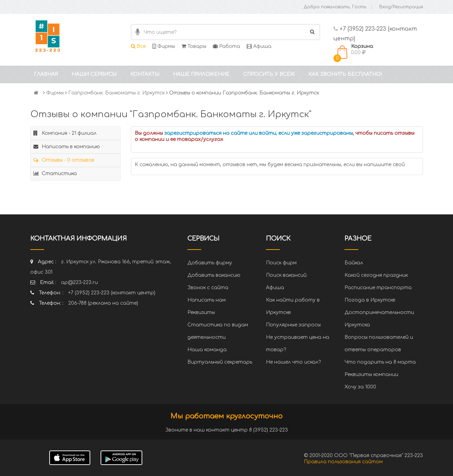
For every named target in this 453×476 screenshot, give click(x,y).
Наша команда (207, 350)
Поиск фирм (281, 263)
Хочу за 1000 (360, 387)
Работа (227, 46)
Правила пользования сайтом (343, 462)
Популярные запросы (293, 325)
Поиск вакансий (286, 275)
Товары (194, 46)
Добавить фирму (210, 263)
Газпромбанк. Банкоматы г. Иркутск (116, 93)
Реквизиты (201, 312)
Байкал (354, 263)
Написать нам (207, 300)
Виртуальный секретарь (220, 362)
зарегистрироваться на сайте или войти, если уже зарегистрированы (259, 133)
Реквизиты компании (371, 374)
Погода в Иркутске (370, 300)
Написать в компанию (67, 147)
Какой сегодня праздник (376, 275)
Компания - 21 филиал (65, 133)
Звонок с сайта (208, 288)
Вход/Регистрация (401, 7)
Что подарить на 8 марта (380, 362)
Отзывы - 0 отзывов (64, 160)
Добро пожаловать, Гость (335, 7)
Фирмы (164, 46)
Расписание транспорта (378, 288)
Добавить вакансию (214, 275)
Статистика (55, 174)
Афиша (259, 46)
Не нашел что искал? (293, 362)
